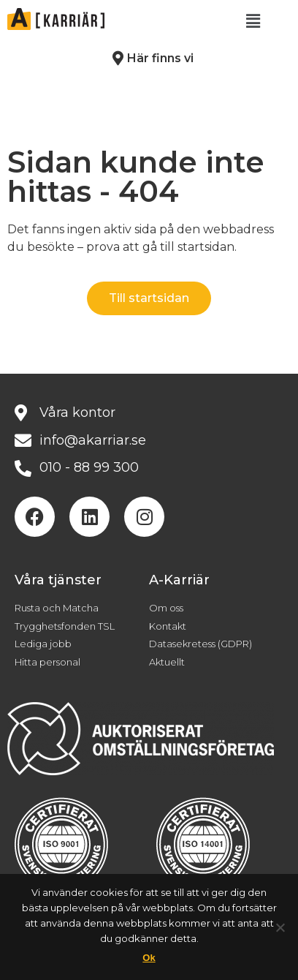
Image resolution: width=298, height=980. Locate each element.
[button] (253, 21)
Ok (149, 958)
